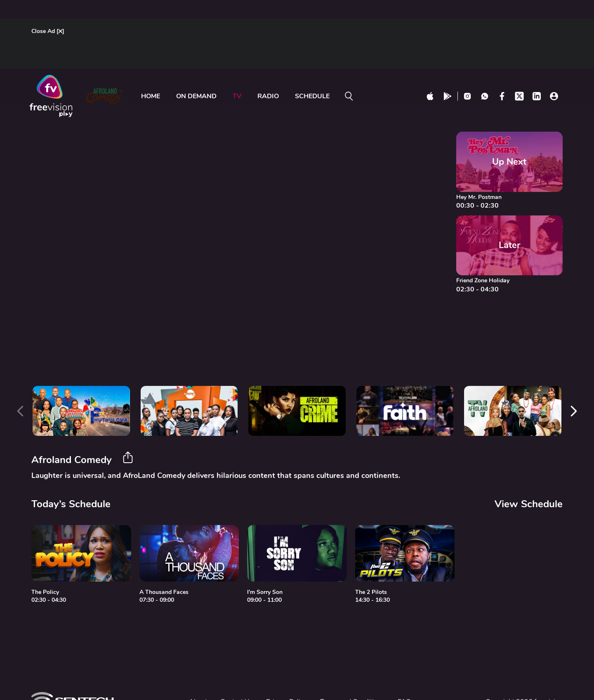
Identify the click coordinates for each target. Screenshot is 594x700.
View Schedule (529, 504)
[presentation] (20, 411)
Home (151, 96)
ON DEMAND (196, 96)
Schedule (312, 96)
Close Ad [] (48, 31)
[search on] (349, 96)
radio (268, 96)
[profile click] (554, 96)
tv (237, 96)
